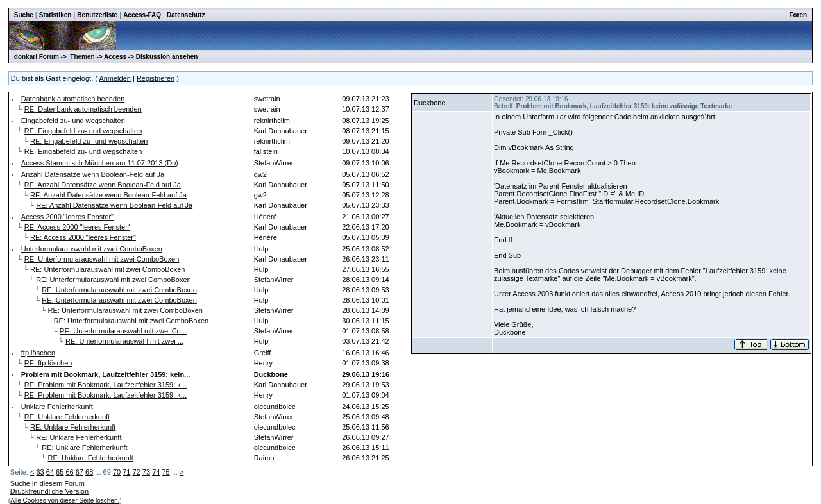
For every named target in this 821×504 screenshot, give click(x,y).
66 (69, 472)
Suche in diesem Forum (47, 483)
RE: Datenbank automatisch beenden (83, 109)
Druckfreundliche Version (49, 491)
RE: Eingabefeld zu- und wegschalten (83, 131)
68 (89, 472)
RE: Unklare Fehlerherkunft (67, 417)
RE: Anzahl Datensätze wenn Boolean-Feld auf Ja (103, 185)
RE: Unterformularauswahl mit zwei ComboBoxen (102, 259)
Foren (798, 15)
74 (156, 472)
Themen (82, 57)
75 (165, 472)
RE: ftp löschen (48, 363)
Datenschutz (186, 15)
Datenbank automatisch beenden (73, 99)
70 (117, 472)
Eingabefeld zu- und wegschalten (73, 121)
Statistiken (55, 15)
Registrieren (156, 78)
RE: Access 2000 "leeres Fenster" (77, 227)
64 (50, 472)
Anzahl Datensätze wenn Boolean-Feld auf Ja (93, 174)
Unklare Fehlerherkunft (57, 407)
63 (40, 472)
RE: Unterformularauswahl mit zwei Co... (123, 331)
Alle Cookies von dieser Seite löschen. (65, 500)
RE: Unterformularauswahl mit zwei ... (124, 341)
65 (60, 472)
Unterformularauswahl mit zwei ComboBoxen (92, 249)
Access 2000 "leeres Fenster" (67, 217)
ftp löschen (38, 353)
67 (80, 472)
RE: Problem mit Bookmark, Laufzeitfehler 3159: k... (106, 385)
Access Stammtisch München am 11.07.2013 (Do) (100, 163)
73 (146, 472)
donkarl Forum (37, 57)
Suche (24, 15)
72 (137, 472)
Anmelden (115, 78)
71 (126, 472)
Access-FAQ (142, 15)
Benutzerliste (97, 15)
